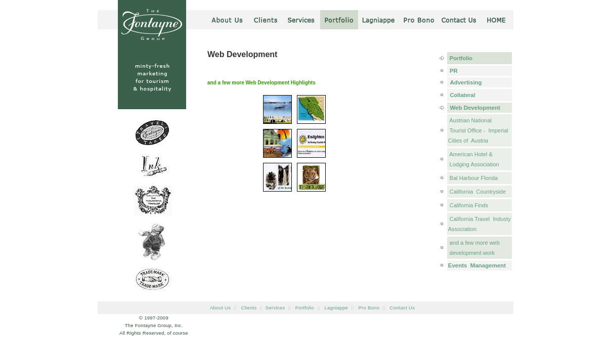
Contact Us (403, 308)
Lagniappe (338, 308)
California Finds (468, 205)
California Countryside (477, 192)
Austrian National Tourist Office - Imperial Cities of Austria (478, 130)
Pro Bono (370, 308)
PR (453, 71)
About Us (220, 308)
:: (292, 308)
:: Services (272, 308)
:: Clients (245, 308)
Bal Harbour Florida (473, 178)
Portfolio (460, 58)
